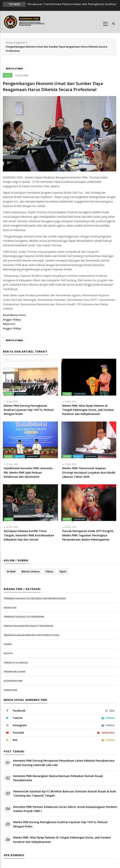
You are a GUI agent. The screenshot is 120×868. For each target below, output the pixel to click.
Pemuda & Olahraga (16, 663)
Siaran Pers (21, 394)
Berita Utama (14, 69)
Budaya (19, 456)
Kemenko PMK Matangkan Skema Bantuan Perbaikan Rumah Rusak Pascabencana (58, 778)
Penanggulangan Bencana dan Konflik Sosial (32, 635)
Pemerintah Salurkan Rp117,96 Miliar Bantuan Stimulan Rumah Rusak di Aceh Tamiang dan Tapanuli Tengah (65, 793)
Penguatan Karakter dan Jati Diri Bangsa (29, 626)
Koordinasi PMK (13, 681)
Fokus (49, 571)
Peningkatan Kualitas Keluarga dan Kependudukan (35, 599)
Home (9, 42)
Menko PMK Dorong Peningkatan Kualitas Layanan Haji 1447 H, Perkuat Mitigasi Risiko (60, 824)
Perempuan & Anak (15, 672)
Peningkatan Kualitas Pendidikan (24, 617)
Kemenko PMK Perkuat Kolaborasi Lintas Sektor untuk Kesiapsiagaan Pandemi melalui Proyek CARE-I (65, 809)
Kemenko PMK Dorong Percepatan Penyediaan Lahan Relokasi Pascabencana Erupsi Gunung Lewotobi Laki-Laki (64, 763)
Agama (20, 42)
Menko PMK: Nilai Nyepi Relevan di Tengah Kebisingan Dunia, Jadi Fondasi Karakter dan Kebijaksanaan (62, 840)
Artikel (11, 571)
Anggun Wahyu (12, 320)
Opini (63, 571)
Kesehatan (10, 608)
